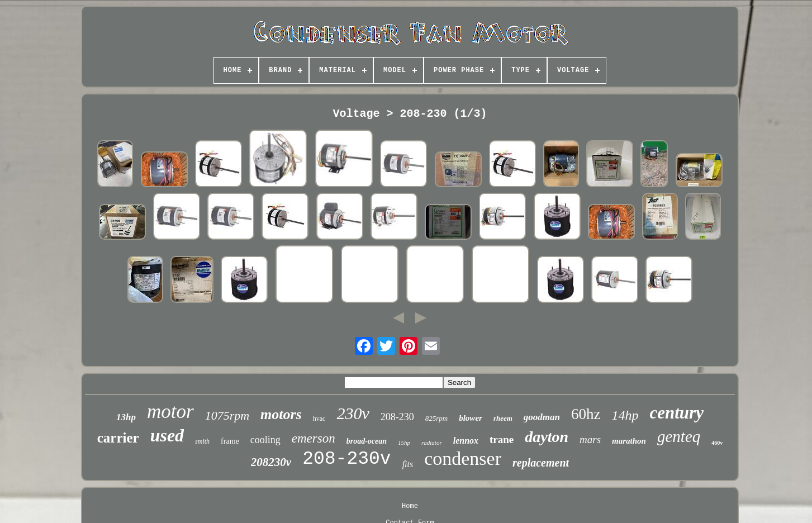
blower (471, 418)
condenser (463, 458)
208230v (271, 462)
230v (353, 413)
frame (230, 441)
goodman (542, 417)
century (677, 413)
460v (717, 443)
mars (590, 439)
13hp (126, 417)
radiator (432, 443)
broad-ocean (367, 441)
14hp (625, 415)
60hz (586, 414)
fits (408, 464)
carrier (118, 438)
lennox (466, 441)
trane (502, 439)
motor (170, 412)
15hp (404, 443)
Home (410, 506)
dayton (547, 437)
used (167, 435)
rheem (503, 418)
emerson (314, 438)
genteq (679, 436)
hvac (319, 419)
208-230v (346, 459)
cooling (265, 440)
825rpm (436, 418)
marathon (629, 441)
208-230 (397, 417)
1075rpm (227, 415)
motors (281, 414)
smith (202, 441)
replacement (541, 463)
